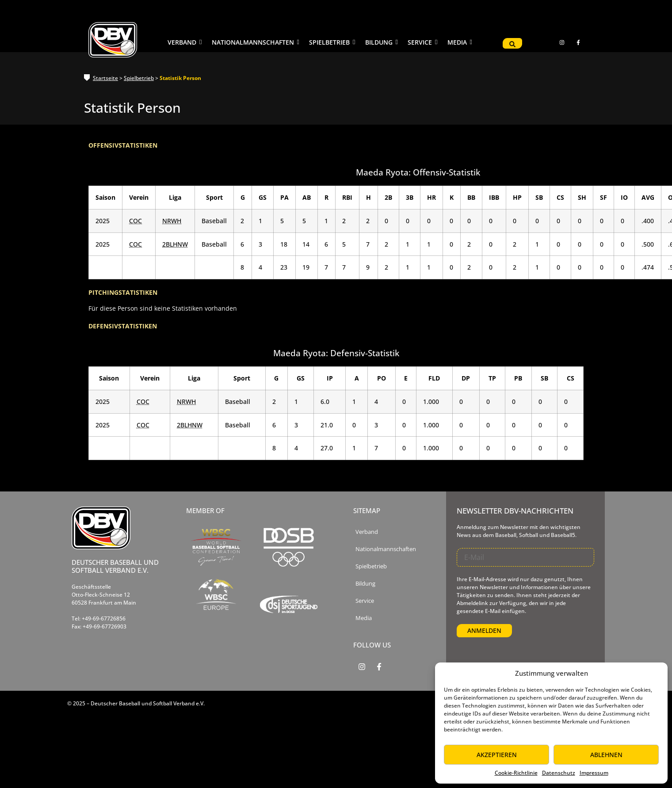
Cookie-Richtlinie (516, 773)
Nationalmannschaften (386, 549)
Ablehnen (606, 755)
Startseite (105, 78)
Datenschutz (559, 773)
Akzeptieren (497, 755)
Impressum (594, 773)
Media (364, 618)
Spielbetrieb (139, 78)
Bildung (365, 584)
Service (365, 601)
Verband (367, 532)
